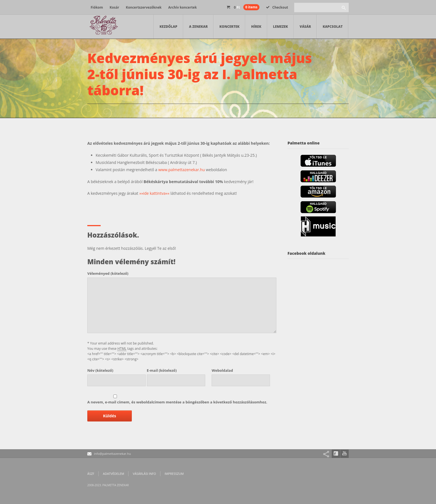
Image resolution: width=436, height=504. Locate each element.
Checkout (277, 7)
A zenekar (198, 27)
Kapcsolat (333, 27)
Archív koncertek (183, 7)
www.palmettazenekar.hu (181, 170)
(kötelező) (108, 273)
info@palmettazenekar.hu (112, 454)
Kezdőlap (169, 27)
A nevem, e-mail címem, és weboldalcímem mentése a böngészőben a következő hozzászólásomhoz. (177, 402)
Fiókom (97, 7)
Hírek (256, 27)
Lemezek (281, 27)
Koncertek (229, 27)
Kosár (114, 7)
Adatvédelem (113, 474)
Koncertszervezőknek (144, 7)
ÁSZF (91, 474)
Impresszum (174, 474)
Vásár (305, 27)
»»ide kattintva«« (154, 193)
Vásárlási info (144, 474)
